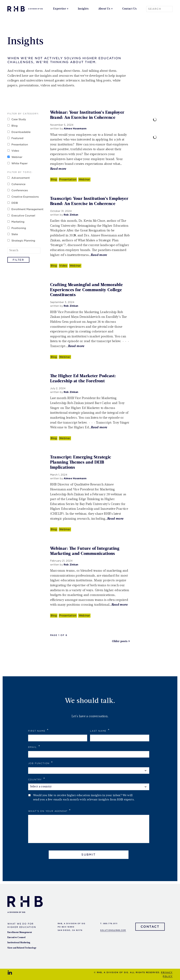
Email (34, 747)
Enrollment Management (27, 209)
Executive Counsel (23, 216)
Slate (15, 234)
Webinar (17, 157)
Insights (83, 9)
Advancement (21, 178)
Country (37, 779)
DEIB (15, 203)
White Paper (20, 163)
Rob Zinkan (71, 215)
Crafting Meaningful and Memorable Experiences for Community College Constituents (86, 290)
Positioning (19, 228)
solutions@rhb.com (113, 930)
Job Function (41, 763)
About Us (104, 9)
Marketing (18, 222)
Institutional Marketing (19, 943)
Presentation (20, 145)
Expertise (60, 9)
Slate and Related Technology (22, 948)
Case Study (19, 119)
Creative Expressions (25, 197)
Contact (150, 927)
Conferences (20, 190)
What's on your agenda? (50, 811)
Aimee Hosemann (75, 128)
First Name (38, 730)
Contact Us (129, 9)
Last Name (100, 730)
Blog (15, 126)
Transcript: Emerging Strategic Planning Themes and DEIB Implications (81, 462)
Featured (17, 138)
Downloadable (21, 132)
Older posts (120, 641)
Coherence (18, 184)
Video (15, 151)
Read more (58, 169)
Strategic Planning (23, 241)
